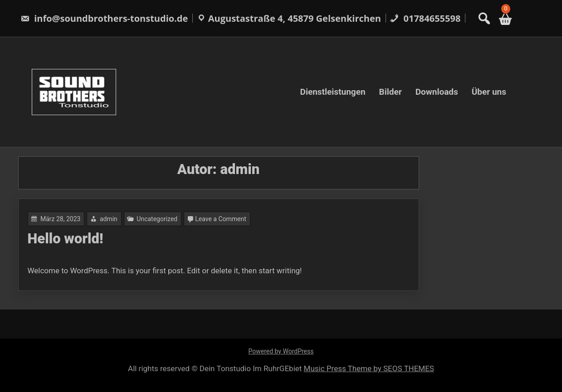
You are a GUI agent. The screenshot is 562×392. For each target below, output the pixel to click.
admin (109, 219)
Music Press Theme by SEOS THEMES (369, 368)
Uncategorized (157, 219)
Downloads (437, 92)
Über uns (489, 92)
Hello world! (66, 239)
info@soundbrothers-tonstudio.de (104, 18)
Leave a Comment (221, 219)
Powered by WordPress (281, 351)
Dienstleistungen (333, 92)
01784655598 (425, 18)
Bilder (391, 92)
